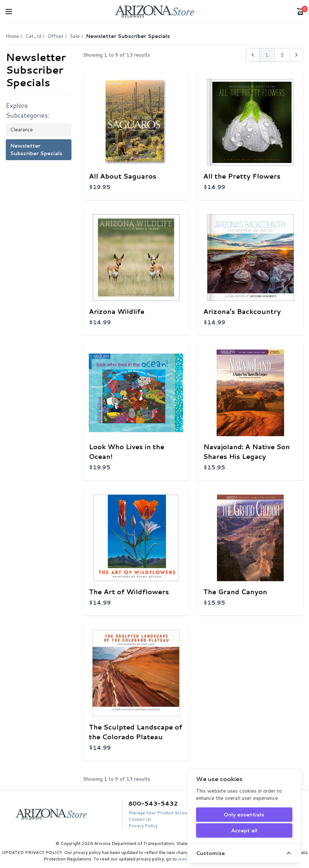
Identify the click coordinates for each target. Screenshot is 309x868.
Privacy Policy (143, 826)
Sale (75, 36)
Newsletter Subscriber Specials (36, 150)
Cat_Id (33, 36)
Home (12, 36)
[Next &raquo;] (296, 55)
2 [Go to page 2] (282, 55)
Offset (55, 36)
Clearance (21, 130)
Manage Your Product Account (160, 813)
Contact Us (140, 819)
